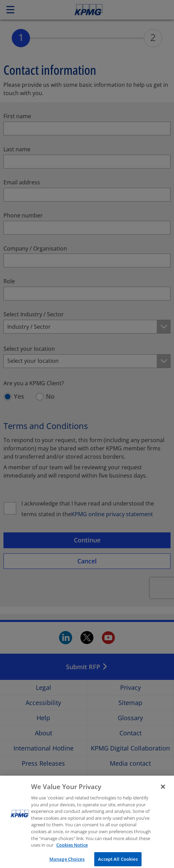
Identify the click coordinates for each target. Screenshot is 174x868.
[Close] (163, 791)
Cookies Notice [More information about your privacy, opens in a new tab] (72, 849)
